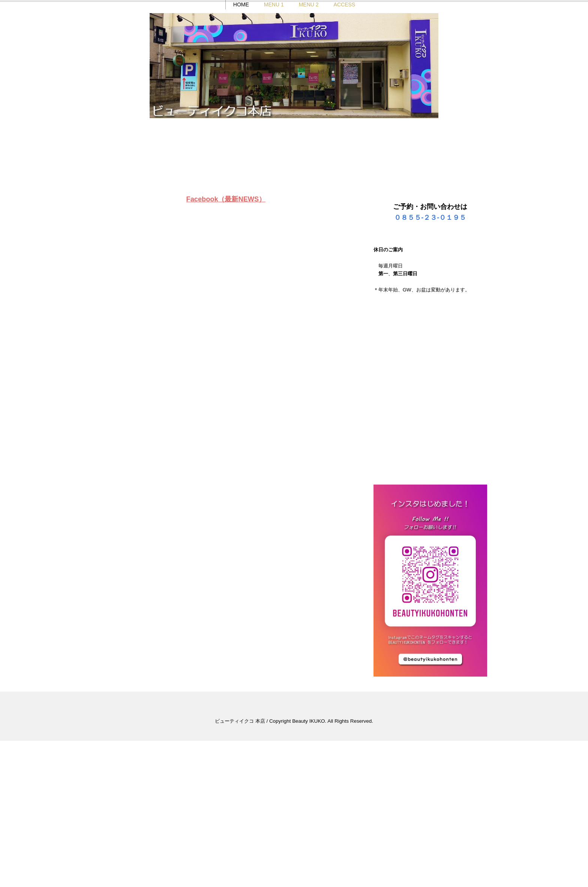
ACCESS (344, 148)
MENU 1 (274, 148)
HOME (241, 148)
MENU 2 (308, 148)
